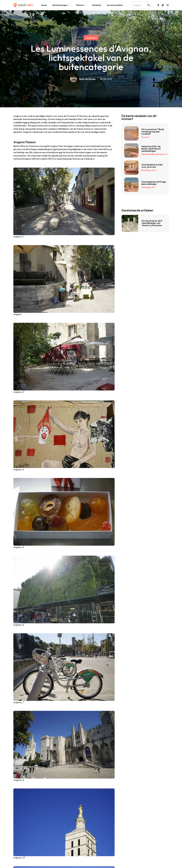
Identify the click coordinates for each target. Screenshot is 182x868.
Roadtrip (97, 5)
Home (44, 5)
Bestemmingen (60, 5)
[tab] (44, 5)
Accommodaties (115, 5)
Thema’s (80, 5)
